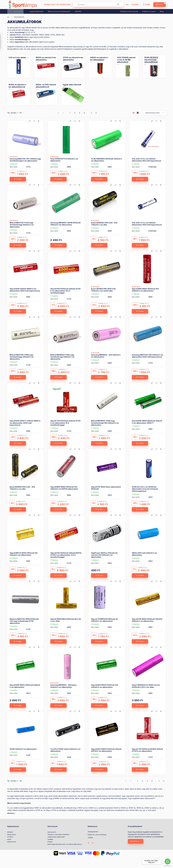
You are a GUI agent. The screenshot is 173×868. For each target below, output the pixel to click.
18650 (41, 35)
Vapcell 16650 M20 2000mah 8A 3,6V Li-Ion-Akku (66, 620)
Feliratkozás (134, 841)
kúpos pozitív (38, 37)
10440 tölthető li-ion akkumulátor (23, 749)
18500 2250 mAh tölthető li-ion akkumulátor (144, 554)
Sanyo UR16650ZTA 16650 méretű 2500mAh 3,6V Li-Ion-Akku (146, 686)
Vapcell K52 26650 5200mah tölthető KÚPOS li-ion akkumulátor (106, 750)
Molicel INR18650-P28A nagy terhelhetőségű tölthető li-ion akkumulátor (62, 357)
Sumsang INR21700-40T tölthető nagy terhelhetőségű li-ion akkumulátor (25, 160)
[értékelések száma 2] (96, 221)
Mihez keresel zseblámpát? (59, 11)
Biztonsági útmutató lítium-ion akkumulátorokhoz (65, 844)
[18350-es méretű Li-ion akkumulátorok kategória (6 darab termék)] (19, 86)
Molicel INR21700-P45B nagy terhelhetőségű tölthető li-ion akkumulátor (22, 357)
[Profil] (147, 5)
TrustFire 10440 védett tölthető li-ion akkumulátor (65, 750)
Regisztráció (12, 834)
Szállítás (50, 839)
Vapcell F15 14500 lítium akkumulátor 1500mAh (106, 488)
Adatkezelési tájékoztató (56, 837)
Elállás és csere (149, 11)
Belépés (10, 832)
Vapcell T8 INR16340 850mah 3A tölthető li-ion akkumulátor (104, 620)
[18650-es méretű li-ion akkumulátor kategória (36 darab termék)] (46, 59)
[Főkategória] (8, 17)
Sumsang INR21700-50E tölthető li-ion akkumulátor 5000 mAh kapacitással (147, 356)
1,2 (27, 32)
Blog (162, 11)
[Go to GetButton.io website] (168, 866)
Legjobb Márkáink (36, 11)
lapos (27, 37)
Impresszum (52, 832)
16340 (19, 35)
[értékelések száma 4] (55, 683)
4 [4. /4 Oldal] (84, 113)
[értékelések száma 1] (14, 157)
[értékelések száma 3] (14, 221)
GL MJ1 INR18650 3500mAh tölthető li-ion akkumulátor (107, 160)
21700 (53, 35)
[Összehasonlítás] (30, 121)
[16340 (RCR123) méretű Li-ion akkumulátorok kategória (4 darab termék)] (154, 60)
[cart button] (160, 5)
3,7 (32, 32)
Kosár (9, 839)
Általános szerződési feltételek (58, 834)
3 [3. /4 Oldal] (80, 113)
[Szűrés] (2, 42)
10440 (116, 808)
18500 (139, 808)
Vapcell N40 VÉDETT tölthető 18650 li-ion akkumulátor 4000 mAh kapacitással (25, 423)
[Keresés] (118, 5)
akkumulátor (14, 789)
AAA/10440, (26, 35)
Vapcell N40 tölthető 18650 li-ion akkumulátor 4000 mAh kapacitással (25, 290)
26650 (47, 35)
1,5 (29, 32)
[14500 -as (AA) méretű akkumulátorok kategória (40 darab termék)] (46, 86)
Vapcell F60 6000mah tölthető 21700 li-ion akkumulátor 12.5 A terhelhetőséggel (65, 291)
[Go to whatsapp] (168, 861)
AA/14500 (35, 35)
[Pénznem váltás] (135, 5)
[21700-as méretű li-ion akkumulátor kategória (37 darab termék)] (73, 59)
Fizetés (50, 842)
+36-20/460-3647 (63, 4)
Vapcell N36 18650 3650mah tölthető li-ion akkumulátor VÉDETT (147, 422)
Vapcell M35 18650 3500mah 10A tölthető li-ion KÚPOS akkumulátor (64, 488)
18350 (131, 808)
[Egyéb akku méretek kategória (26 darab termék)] (72, 85)
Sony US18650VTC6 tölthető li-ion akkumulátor (64, 160)
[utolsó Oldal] (96, 113)
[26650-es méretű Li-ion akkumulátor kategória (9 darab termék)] (100, 59)
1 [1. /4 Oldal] (70, 113)
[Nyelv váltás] (127, 5)
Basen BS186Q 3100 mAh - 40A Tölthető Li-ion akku (22, 488)
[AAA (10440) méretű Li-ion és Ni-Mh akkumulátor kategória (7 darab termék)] (127, 60)
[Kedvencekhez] (34, 121)
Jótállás (90, 838)
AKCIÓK (78, 11)
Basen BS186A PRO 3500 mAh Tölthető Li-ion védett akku (103, 290)
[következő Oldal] (91, 113)
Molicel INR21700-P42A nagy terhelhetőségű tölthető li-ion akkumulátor (22, 225)
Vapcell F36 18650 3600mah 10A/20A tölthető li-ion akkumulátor (147, 620)
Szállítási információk (129, 11)
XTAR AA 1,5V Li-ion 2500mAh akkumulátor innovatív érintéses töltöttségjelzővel (145, 489)
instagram (93, 843)
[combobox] (98, 5)
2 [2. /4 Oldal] (75, 113)
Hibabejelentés (93, 832)
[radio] (138, 113)
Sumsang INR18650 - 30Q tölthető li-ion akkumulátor (106, 356)
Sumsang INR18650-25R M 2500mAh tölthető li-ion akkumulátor (66, 224)
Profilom (10, 837)
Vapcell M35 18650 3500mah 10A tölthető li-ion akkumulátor (145, 290)
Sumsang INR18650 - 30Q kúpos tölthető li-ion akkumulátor (63, 686)
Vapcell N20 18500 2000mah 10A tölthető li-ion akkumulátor (105, 686)
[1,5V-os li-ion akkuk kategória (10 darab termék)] (17, 57)
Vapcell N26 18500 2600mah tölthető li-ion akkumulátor (25, 686)
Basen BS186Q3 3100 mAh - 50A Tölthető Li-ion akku (104, 224)
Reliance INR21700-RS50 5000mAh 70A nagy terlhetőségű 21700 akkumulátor (24, 621)
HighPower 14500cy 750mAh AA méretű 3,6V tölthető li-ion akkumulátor (104, 555)
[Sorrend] (154, 113)
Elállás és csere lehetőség (97, 835)
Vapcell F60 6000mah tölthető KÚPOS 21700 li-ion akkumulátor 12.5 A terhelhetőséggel (66, 555)
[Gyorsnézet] (39, 121)
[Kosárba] (18, 179)
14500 (80, 808)
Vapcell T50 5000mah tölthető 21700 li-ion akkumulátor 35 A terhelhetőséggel (65, 423)
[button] (16, 11)
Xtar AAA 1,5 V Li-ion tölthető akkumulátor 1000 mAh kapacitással (147, 224)
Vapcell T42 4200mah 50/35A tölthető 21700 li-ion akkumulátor (147, 750)
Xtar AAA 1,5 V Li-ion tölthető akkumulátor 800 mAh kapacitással (146, 160)
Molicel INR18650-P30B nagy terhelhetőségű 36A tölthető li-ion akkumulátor (105, 423)
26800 (58, 35)
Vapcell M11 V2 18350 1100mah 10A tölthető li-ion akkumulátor (24, 554)
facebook (88, 843)
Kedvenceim (12, 842)
